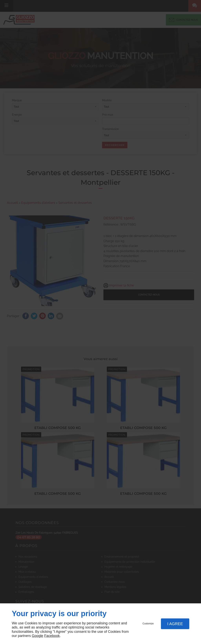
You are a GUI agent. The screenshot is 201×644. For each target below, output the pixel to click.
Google (37, 636)
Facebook (52, 636)
